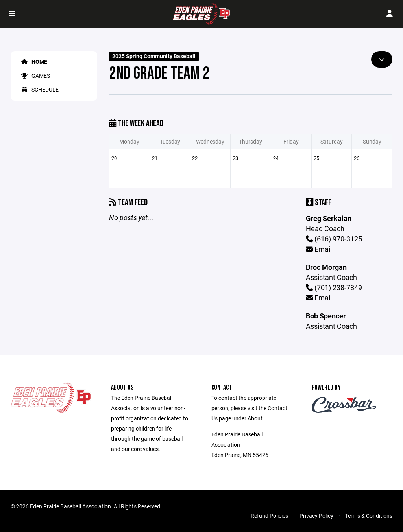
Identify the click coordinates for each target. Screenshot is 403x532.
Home (33, 62)
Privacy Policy (316, 516)
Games (34, 76)
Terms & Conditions (369, 516)
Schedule (39, 89)
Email (319, 249)
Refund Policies (269, 516)
